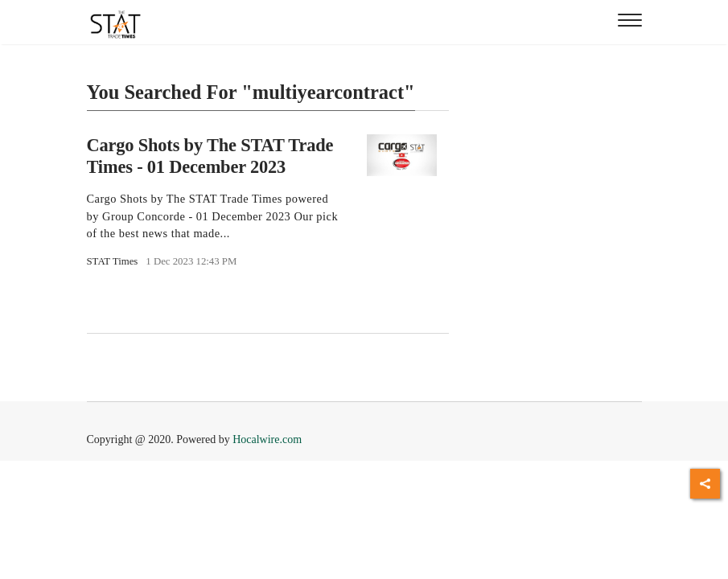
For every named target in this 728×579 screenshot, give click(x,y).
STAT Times (113, 261)
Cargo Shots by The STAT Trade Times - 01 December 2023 (210, 156)
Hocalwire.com (267, 439)
